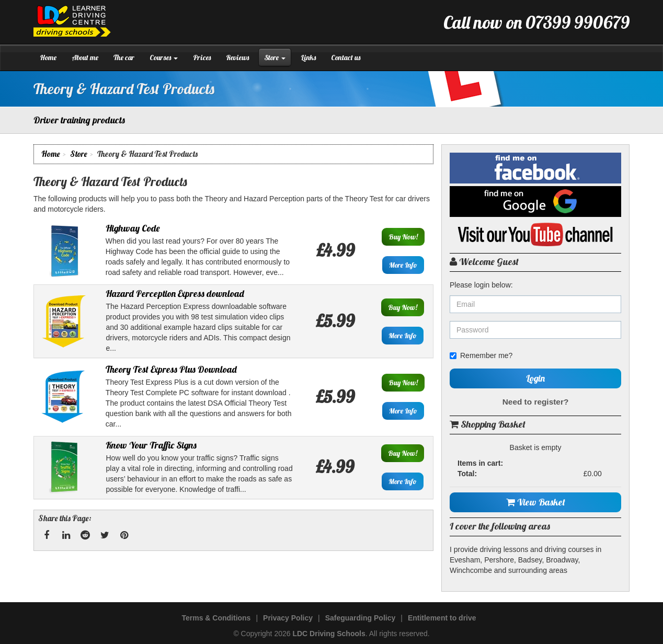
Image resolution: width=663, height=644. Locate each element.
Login (535, 378)
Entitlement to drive (442, 618)
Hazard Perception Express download (175, 294)
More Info (403, 265)
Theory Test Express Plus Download (171, 369)
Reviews (237, 57)
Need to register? (536, 402)
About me (85, 57)
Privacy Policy (288, 618)
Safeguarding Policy (361, 618)
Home (48, 57)
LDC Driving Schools (329, 634)
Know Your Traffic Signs (151, 445)
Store (275, 57)
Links (308, 57)
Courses (164, 57)
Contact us (346, 57)
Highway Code (133, 228)
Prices (202, 57)
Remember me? (481, 355)
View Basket (536, 502)
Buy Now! (403, 237)
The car (124, 57)
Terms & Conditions (216, 618)
